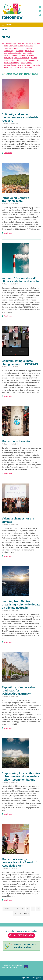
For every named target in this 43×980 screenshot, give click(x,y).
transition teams (10, 65)
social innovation (10, 55)
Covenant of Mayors (21, 58)
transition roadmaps (11, 63)
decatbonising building (12, 60)
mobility (21, 43)
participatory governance (13, 48)
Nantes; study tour (33, 43)
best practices (28, 53)
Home (4, 29)
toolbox (34, 58)
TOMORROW (12, 11)
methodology (11, 43)
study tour (8, 58)
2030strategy (9, 51)
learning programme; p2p (14, 67)
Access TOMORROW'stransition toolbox (25, 946)
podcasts (28, 48)
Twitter (40, 15)
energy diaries (27, 63)
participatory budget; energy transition (18, 46)
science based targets (12, 53)
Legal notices (26, 978)
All (3, 43)
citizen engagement (26, 55)
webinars (29, 67)
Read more (8, 153)
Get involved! (26, 935)
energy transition (25, 65)
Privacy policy (37, 978)
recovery (19, 51)
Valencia (36, 65)
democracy (34, 60)
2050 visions (30, 51)
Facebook (40, 11)
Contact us (40, 7)
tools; (25, 60)
